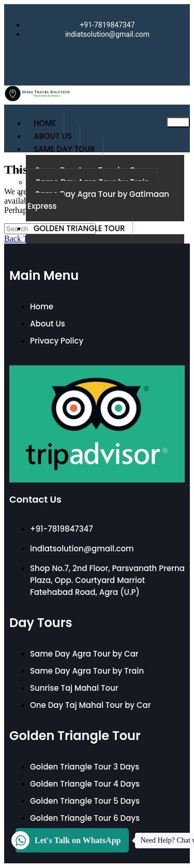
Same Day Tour (64, 149)
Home (45, 123)
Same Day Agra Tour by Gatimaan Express (98, 200)
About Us (53, 136)
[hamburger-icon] (178, 122)
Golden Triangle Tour (79, 228)
